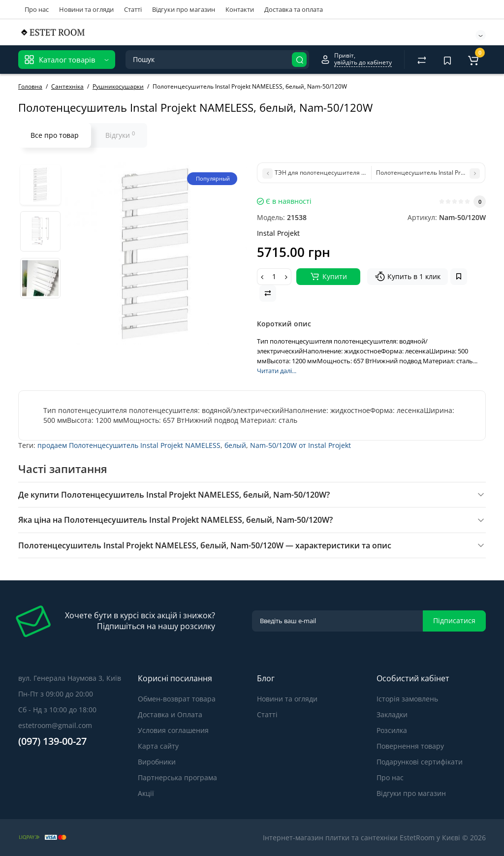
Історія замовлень (407, 699)
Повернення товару (410, 746)
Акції (146, 793)
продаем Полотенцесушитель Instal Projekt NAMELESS (129, 445)
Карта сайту (158, 746)
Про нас (37, 9)
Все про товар (55, 135)
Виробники (157, 762)
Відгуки (120, 135)
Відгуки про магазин (184, 9)
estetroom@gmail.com (55, 725)
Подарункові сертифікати (420, 762)
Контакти (240, 9)
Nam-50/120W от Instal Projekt (300, 445)
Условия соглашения (173, 730)
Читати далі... (277, 371)
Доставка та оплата (294, 9)
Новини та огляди (86, 9)
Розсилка (392, 730)
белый (235, 445)
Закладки (392, 714)
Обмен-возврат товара (177, 699)
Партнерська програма (177, 777)
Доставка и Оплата (170, 714)
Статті (133, 9)
